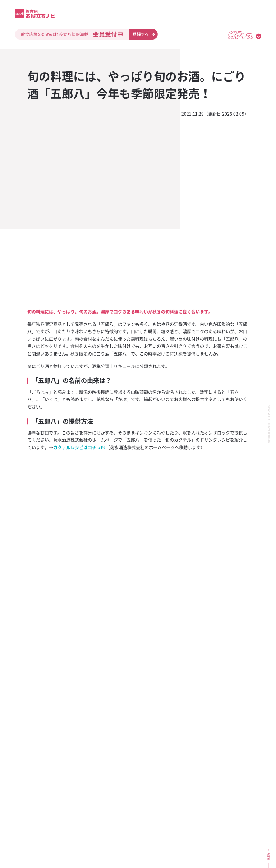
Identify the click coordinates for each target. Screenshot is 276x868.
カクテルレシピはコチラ (77, 447)
